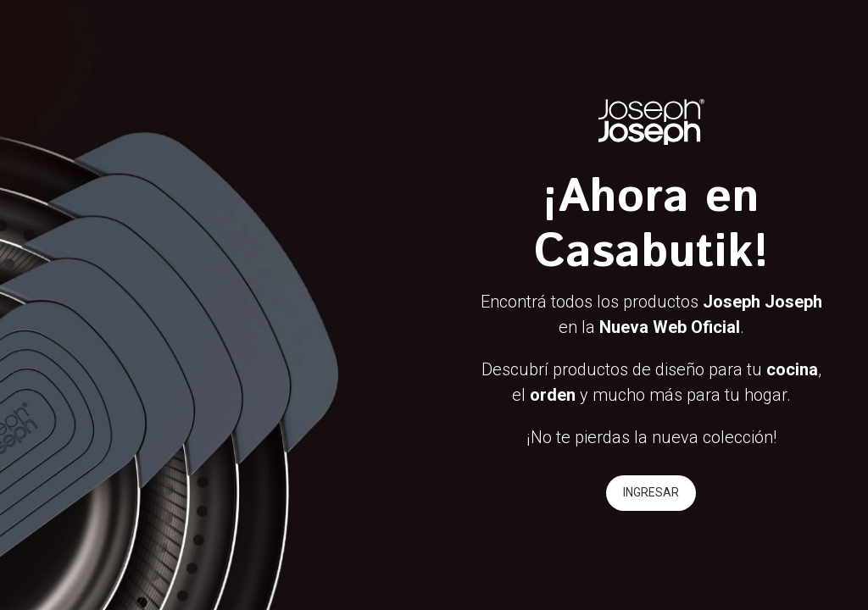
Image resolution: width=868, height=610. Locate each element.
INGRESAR (651, 492)
